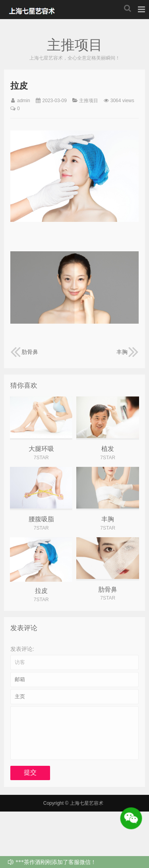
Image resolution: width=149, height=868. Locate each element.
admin (24, 101)
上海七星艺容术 (33, 10)
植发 (108, 449)
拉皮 (41, 591)
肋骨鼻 (24, 352)
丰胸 (128, 352)
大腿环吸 (41, 449)
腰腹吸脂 (41, 519)
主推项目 (89, 101)
